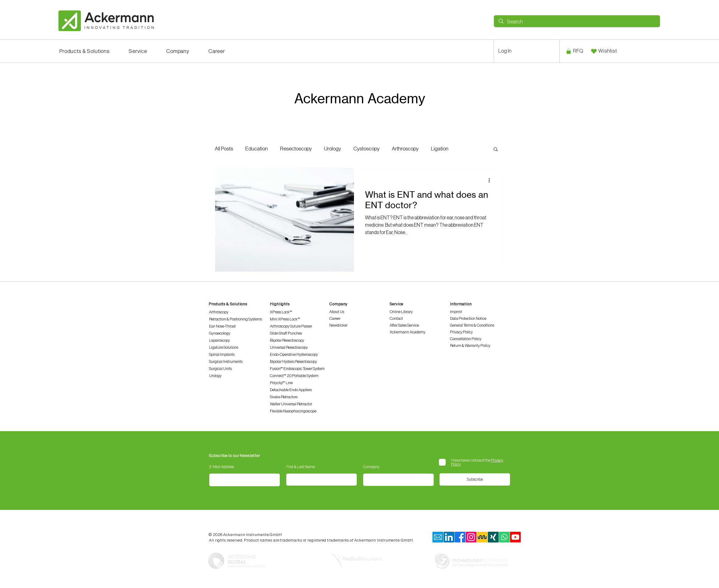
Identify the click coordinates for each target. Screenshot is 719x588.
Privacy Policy (461, 332)
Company (371, 467)
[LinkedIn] (449, 537)
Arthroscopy (405, 149)
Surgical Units (220, 369)
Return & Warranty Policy (470, 346)
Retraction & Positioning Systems (235, 319)
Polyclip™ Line (281, 383)
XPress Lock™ (281, 312)
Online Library (401, 312)
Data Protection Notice (468, 318)
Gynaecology (220, 333)
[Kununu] (482, 537)
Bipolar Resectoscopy (287, 340)
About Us (337, 312)
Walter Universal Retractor (291, 404)
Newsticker (338, 325)
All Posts (224, 149)
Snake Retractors (284, 397)
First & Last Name (301, 467)
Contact (396, 318)
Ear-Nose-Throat (222, 326)
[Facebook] (460, 537)
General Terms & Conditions (472, 325)
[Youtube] (515, 537)
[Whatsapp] (504, 537)
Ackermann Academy (408, 332)
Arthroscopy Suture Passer (291, 326)
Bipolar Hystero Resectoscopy (293, 362)
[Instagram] (471, 537)
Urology (333, 149)
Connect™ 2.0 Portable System (294, 376)
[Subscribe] (475, 479)
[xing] (493, 537)
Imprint (456, 312)
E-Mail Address (222, 467)
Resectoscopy (296, 149)
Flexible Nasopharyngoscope (293, 411)
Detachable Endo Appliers (291, 390)
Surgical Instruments (226, 362)
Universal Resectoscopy (289, 347)
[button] (84, 51)
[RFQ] (574, 51)
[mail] (438, 537)
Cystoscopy (366, 149)
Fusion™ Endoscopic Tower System (297, 369)
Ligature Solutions (224, 347)
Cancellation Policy (466, 339)
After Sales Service (404, 325)
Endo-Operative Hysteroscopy (294, 354)
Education (257, 149)
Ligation (440, 149)
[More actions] (491, 180)
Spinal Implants (222, 354)
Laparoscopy (219, 340)
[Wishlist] (604, 51)
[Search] (577, 22)
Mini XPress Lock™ (285, 319)
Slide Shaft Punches (286, 333)
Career (335, 318)
